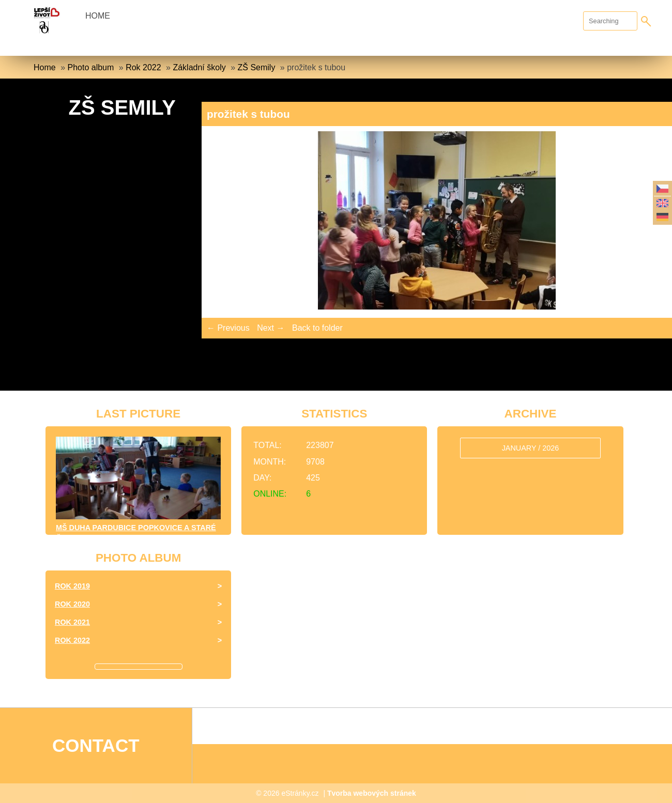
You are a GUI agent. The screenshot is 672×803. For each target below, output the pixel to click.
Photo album (90, 67)
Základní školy (199, 67)
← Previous (228, 328)
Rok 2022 (143, 67)
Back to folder (317, 328)
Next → (271, 328)
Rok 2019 (72, 586)
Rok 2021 (72, 622)
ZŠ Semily (256, 67)
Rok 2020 (72, 604)
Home (98, 16)
